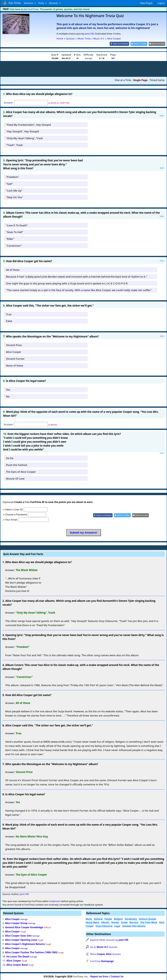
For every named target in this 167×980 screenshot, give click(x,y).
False (9, 321)
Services (54, 3)
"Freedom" (12, 177)
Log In (161, 3)
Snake (124, 922)
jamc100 (89, 34)
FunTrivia (102, 961)
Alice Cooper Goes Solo (18, 936)
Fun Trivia (12, 3)
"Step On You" (15, 197)
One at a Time (123, 80)
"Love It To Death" (17, 225)
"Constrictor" (14, 245)
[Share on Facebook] (122, 44)
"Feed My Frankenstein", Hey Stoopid (28, 124)
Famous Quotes (148, 919)
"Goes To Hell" (15, 232)
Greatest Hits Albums (134, 926)
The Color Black (149, 922)
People (108, 919)
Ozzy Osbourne (104, 926)
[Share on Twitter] (140, 44)
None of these (15, 365)
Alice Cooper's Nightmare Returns (25, 944)
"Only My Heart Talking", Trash (24, 138)
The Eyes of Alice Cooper (21, 471)
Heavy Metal (93, 922)
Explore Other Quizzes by (109, 940)
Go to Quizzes (104, 947)
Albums (105, 922)
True (9, 314)
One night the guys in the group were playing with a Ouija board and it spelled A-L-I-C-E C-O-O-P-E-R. (67, 283)
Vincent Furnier (15, 358)
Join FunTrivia (31, 9)
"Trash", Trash (14, 145)
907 (113, 58)
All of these (13, 269)
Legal (117, 926)
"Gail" (9, 183)
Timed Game (157, 80)
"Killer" (10, 239)
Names (115, 922)
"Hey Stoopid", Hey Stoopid (22, 131)
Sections (29, 3)
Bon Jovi (134, 922)
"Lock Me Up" (14, 190)
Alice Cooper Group (16, 923)
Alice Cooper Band (17, 965)
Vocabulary (131, 919)
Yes (8, 389)
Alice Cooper (14, 352)
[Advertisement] (84, 68)
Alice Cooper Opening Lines (21, 940)
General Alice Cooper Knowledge (24, 927)
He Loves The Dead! (18, 956)
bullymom (55, 901)
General (98, 919)
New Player (146, 3)
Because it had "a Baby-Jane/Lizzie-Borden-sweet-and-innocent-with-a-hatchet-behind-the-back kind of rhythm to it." (76, 276)
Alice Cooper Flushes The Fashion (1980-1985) (31, 952)
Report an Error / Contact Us (107, 976)
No (8, 396)
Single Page (140, 80)
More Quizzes (105, 954)
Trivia (41, 3)
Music (89, 919)
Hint (162, 115)
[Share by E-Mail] (157, 44)
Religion (118, 919)
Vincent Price (14, 345)
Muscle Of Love (15, 478)
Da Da (10, 458)
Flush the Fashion (17, 465)
